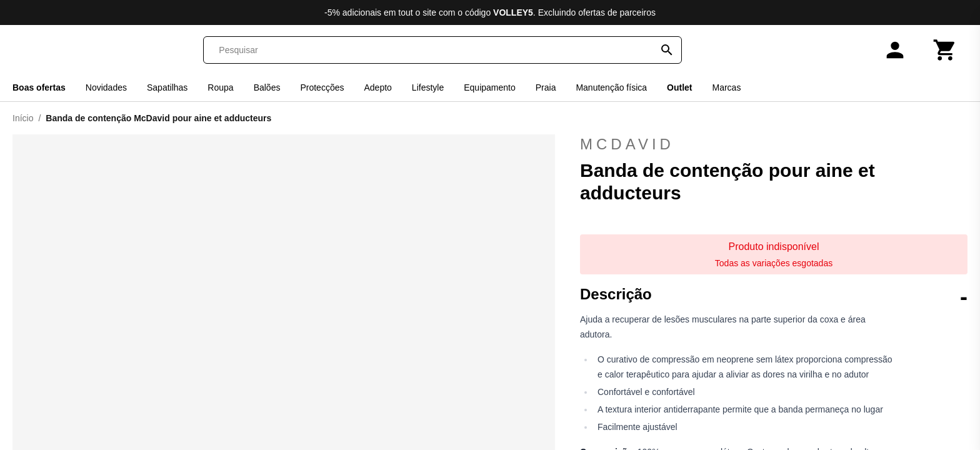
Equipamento (490, 87)
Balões (267, 87)
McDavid (774, 144)
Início (23, 118)
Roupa (220, 87)
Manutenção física (611, 87)
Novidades (106, 87)
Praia (546, 87)
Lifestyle (428, 87)
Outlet (679, 87)
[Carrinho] (945, 50)
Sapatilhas (167, 87)
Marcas (727, 87)
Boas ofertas (39, 87)
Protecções (322, 87)
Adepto (377, 87)
